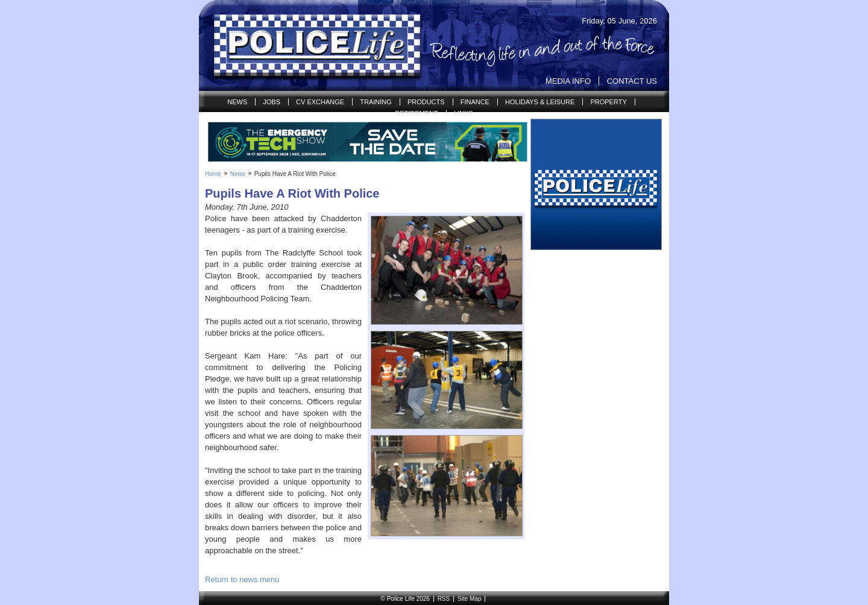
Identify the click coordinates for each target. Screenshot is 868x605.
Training (376, 102)
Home (213, 174)
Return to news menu (242, 579)
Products (426, 102)
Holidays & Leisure (540, 102)
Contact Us (632, 81)
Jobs (272, 102)
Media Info (568, 81)
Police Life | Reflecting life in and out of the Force (310, 46)
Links (464, 113)
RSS (444, 599)
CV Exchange (320, 102)
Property (608, 102)
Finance (475, 102)
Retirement (417, 113)
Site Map (469, 599)
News (237, 102)
